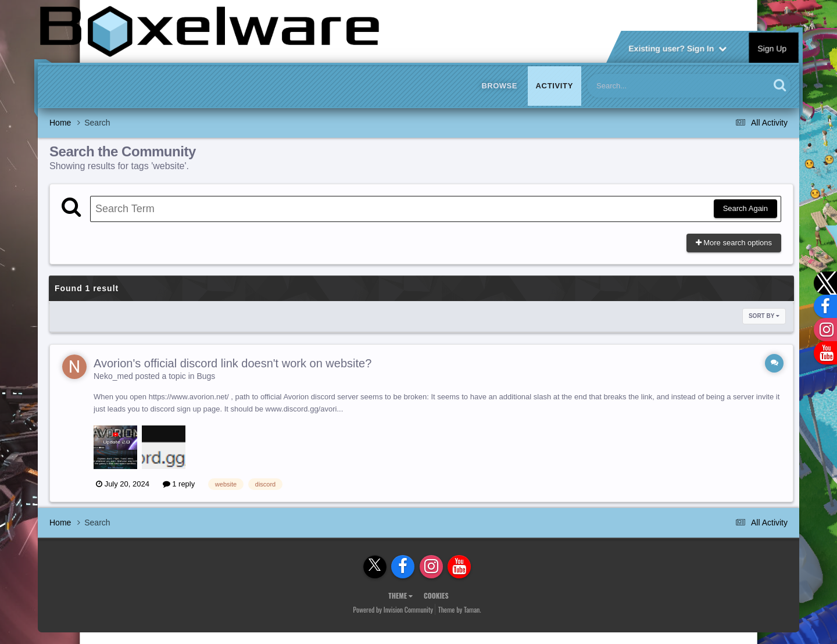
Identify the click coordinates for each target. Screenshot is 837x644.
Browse (499, 86)
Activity (555, 86)
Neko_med (113, 376)
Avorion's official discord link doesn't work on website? (233, 363)
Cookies (436, 595)
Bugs (206, 376)
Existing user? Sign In (677, 48)
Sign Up (772, 48)
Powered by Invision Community (393, 609)
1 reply (179, 484)
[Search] (648, 86)
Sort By (764, 316)
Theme (400, 595)
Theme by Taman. (460, 609)
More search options (734, 243)
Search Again (745, 208)
